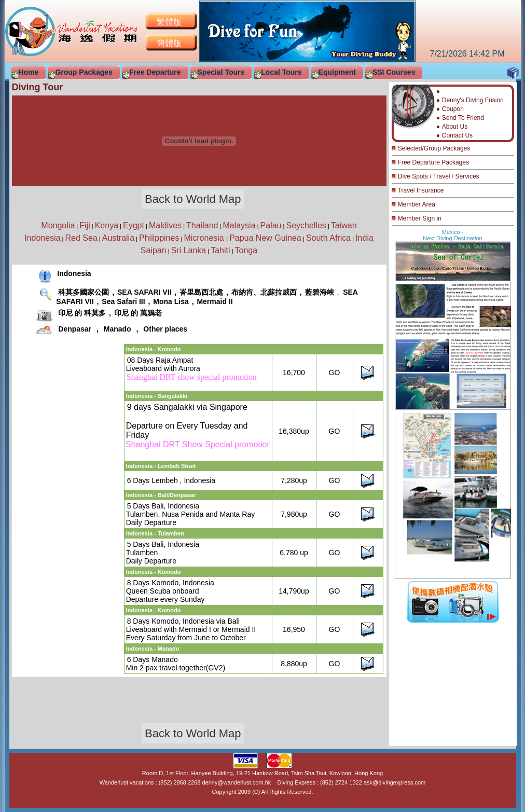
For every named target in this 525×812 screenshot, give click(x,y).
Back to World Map (193, 199)
